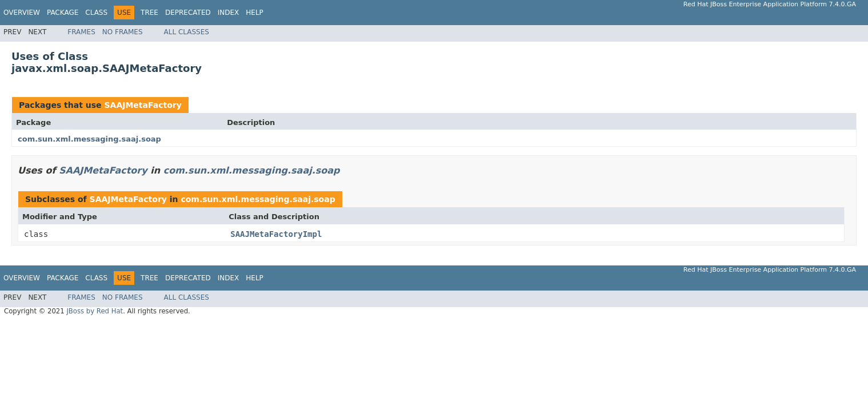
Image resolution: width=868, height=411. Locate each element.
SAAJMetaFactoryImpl (276, 234)
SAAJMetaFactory (143, 105)
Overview (22, 13)
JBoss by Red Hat (95, 311)
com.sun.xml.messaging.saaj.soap (89, 139)
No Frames (123, 32)
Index (229, 13)
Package (63, 13)
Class (96, 13)
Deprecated (188, 13)
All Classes (187, 32)
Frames (81, 32)
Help (255, 13)
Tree (149, 13)
